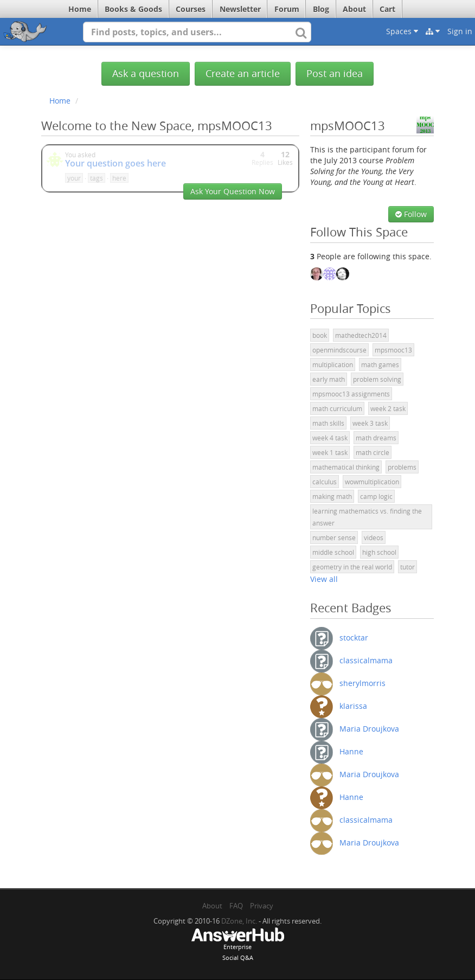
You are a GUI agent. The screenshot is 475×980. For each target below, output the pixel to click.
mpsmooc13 (393, 350)
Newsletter (240, 9)
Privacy (262, 906)
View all (324, 579)
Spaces (402, 31)
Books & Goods (133, 9)
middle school (333, 552)
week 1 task (330, 452)
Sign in (460, 31)
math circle (373, 452)
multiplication (333, 364)
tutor (407, 567)
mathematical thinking (346, 467)
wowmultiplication (372, 482)
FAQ (236, 906)
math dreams (376, 438)
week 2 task (388, 408)
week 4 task (330, 438)
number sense (334, 537)
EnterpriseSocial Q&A (237, 945)
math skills (328, 423)
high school (379, 552)
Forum (287, 9)
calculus (325, 482)
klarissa (353, 705)
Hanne (351, 751)
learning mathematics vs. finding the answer (367, 517)
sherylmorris (362, 683)
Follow (411, 214)
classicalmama (366, 660)
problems (402, 467)
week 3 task (370, 423)
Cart (387, 9)
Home (80, 9)
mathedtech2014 (361, 335)
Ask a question (146, 73)
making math (332, 496)
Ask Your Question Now (233, 191)
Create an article (243, 73)
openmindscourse (339, 350)
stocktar (354, 637)
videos (374, 537)
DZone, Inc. (239, 921)
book (320, 335)
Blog (321, 9)
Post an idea (335, 73)
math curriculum (337, 408)
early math (329, 379)
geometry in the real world (352, 567)
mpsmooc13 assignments (351, 394)
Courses (191, 9)
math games (380, 364)
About (354, 9)
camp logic (376, 496)
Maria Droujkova (369, 728)
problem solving (377, 379)
